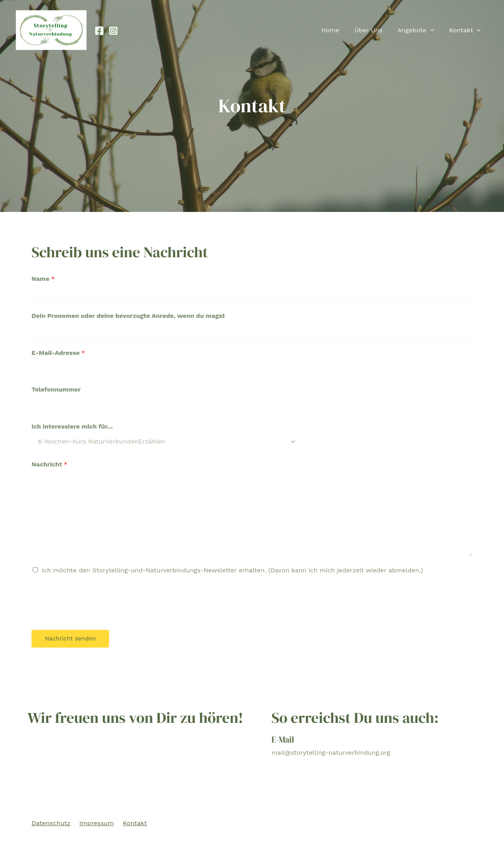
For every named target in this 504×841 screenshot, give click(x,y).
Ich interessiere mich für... (72, 426)
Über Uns (374, 30)
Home (339, 30)
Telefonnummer (56, 389)
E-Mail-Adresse (58, 353)
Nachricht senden (70, 639)
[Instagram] (113, 31)
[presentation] (434, 30)
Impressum (97, 823)
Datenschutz (51, 823)
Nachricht (49, 464)
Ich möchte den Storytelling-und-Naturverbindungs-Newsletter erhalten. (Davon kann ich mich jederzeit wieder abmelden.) (232, 570)
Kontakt (466, 30)
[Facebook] (99, 31)
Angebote (419, 30)
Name (43, 279)
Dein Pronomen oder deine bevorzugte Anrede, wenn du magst (128, 316)
